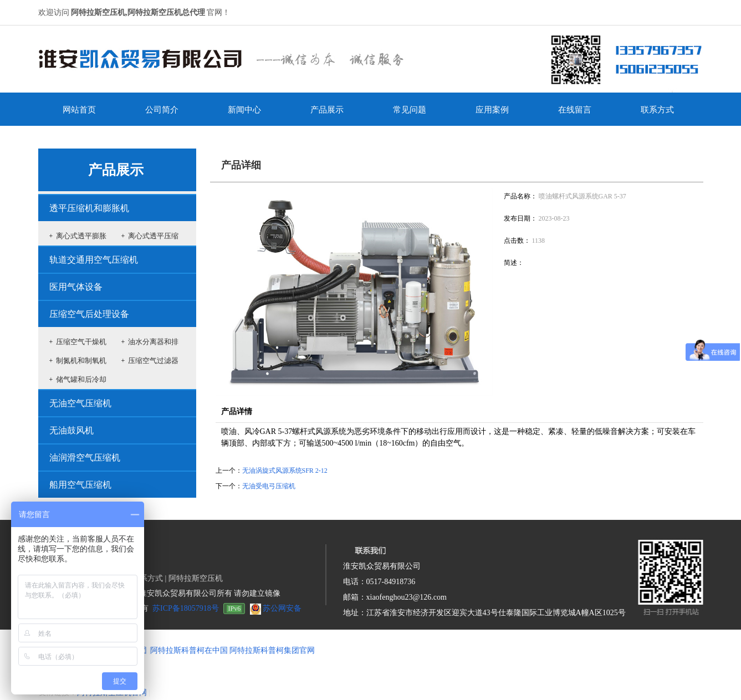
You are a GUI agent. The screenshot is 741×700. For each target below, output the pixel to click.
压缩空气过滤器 (153, 361)
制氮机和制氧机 (81, 361)
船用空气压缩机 (80, 485)
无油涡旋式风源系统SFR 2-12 (285, 471)
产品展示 (116, 170)
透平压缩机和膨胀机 (89, 208)
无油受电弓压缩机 (269, 486)
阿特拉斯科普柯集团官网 (272, 650)
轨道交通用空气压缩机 (94, 260)
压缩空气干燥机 (81, 342)
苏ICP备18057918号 (186, 608)
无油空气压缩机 (80, 403)
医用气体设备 (76, 287)
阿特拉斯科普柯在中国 (189, 650)
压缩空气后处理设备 (89, 314)
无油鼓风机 (71, 430)
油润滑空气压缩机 (85, 458)
